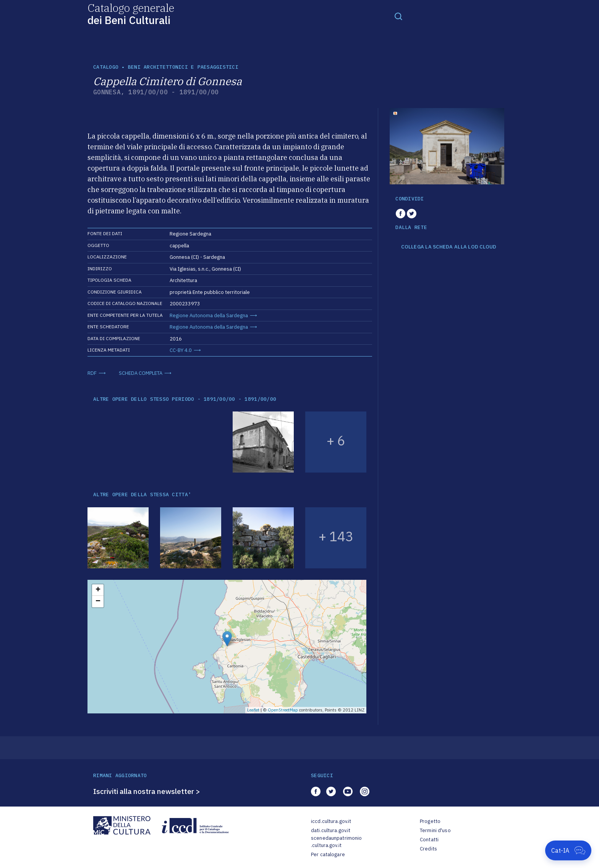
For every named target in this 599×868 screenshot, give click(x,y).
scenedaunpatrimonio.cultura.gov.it (336, 842)
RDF (92, 373)
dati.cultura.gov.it (331, 830)
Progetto (430, 821)
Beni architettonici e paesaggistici (183, 67)
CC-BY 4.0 (181, 350)
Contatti (429, 840)
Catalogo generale (131, 14)
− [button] (98, 602)
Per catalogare (328, 854)
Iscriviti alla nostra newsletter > (147, 791)
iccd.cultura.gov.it (331, 821)
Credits (428, 849)
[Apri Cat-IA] (568, 850)
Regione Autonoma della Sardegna (209, 315)
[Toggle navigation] (398, 16)
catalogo (106, 67)
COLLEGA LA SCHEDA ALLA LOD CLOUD (449, 247)
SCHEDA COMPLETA (141, 373)
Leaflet (253, 710)
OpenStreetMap (283, 710)
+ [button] (98, 590)
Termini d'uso (435, 830)
